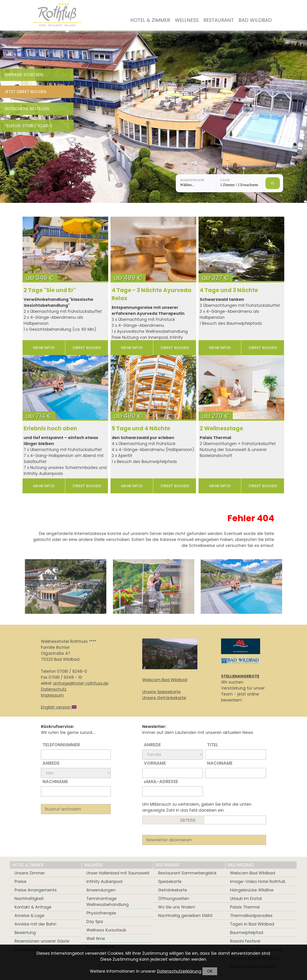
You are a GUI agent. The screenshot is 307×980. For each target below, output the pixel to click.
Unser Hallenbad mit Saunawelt (118, 873)
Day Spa (95, 922)
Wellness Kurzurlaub (106, 930)
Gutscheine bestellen (27, 109)
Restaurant (219, 20)
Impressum (52, 695)
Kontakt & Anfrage (33, 907)
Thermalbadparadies (251, 916)
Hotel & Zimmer (150, 20)
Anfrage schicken (24, 75)
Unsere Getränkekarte (164, 698)
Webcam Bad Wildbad (165, 680)
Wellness (187, 20)
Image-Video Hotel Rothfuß (258, 882)
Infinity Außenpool (104, 882)
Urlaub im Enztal (246, 899)
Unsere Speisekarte (161, 692)
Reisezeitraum (192, 180)
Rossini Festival (245, 941)
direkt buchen (87, 348)
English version (59, 707)
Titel (213, 745)
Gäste (225, 180)
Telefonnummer (61, 745)
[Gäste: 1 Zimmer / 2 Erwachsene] (239, 183)
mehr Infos (44, 348)
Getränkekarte (173, 890)
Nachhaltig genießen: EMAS (185, 916)
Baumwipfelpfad (247, 933)
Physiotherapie (101, 913)
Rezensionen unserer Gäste (42, 941)
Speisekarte (170, 882)
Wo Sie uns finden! (177, 907)
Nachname (55, 782)
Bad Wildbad (255, 20)
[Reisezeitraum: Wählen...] (196, 183)
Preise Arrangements (36, 890)
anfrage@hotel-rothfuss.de (81, 683)
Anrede (51, 763)
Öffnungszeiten (174, 899)
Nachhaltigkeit (29, 899)
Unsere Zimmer (30, 873)
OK (210, 971)
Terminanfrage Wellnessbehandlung (108, 902)
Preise (20, 882)
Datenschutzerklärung (179, 971)
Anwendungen (101, 890)
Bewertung (25, 933)
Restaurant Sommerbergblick (187, 873)
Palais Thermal (245, 907)
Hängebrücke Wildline (252, 890)
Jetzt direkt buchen (25, 92)
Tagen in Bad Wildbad (252, 924)
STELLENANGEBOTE (240, 676)
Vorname (155, 763)
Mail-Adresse (161, 782)
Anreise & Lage (29, 916)
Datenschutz (54, 689)
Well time (96, 939)
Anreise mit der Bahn (35, 924)
